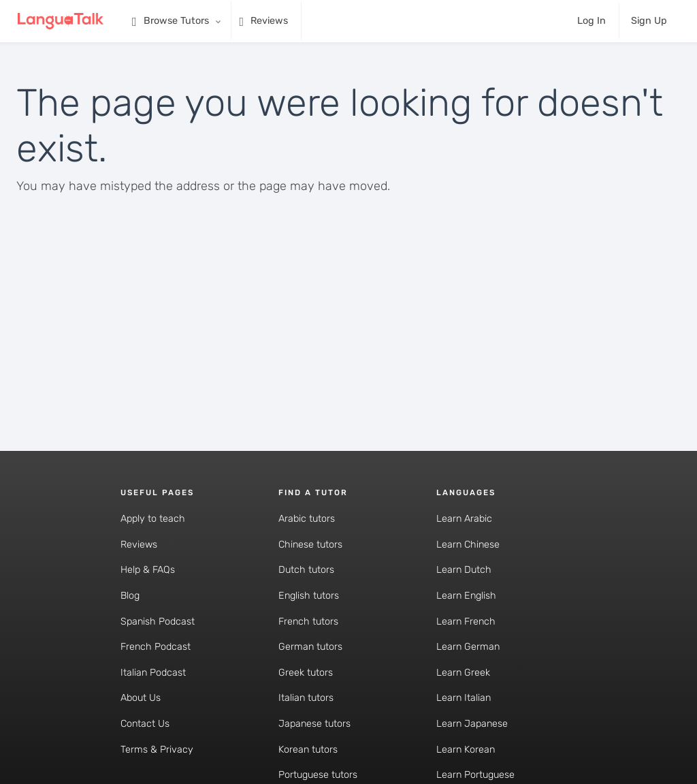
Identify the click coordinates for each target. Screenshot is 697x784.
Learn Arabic (464, 519)
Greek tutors (306, 673)
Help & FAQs (148, 570)
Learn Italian (464, 698)
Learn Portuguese (475, 775)
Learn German (468, 647)
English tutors (309, 596)
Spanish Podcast (158, 622)
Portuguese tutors (318, 775)
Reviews (139, 545)
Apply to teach (153, 519)
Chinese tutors (310, 545)
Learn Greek (463, 673)
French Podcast (156, 647)
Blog (130, 596)
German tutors (310, 647)
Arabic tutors (307, 519)
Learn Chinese (468, 545)
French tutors (308, 622)
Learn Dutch (464, 570)
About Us (141, 698)
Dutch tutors (306, 570)
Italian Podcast (153, 673)
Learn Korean (466, 750)
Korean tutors (308, 750)
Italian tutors (306, 698)
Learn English (466, 596)
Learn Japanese (472, 724)
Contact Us (145, 724)
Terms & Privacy (157, 750)
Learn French (466, 622)
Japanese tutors (314, 724)
